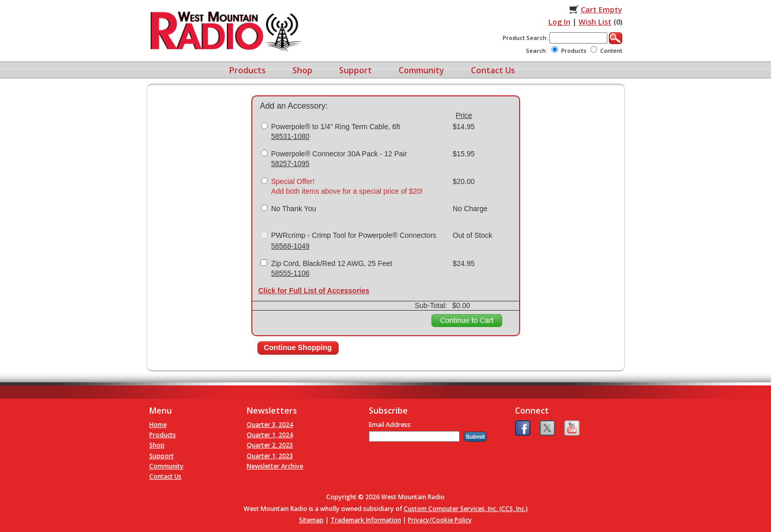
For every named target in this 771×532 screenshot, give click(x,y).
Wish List (595, 22)
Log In (559, 22)
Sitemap (311, 520)
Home (158, 425)
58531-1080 (291, 136)
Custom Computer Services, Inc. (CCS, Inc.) (466, 509)
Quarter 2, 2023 (270, 445)
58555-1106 (291, 273)
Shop (302, 70)
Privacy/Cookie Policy (440, 520)
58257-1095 (291, 163)
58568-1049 (291, 246)
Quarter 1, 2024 (270, 435)
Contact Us (493, 70)
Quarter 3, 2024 (270, 425)
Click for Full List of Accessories (314, 291)
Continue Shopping (298, 347)
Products (248, 70)
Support (355, 70)
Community (421, 70)
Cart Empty (601, 9)
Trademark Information (366, 520)
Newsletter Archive (275, 466)
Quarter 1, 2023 (270, 456)
